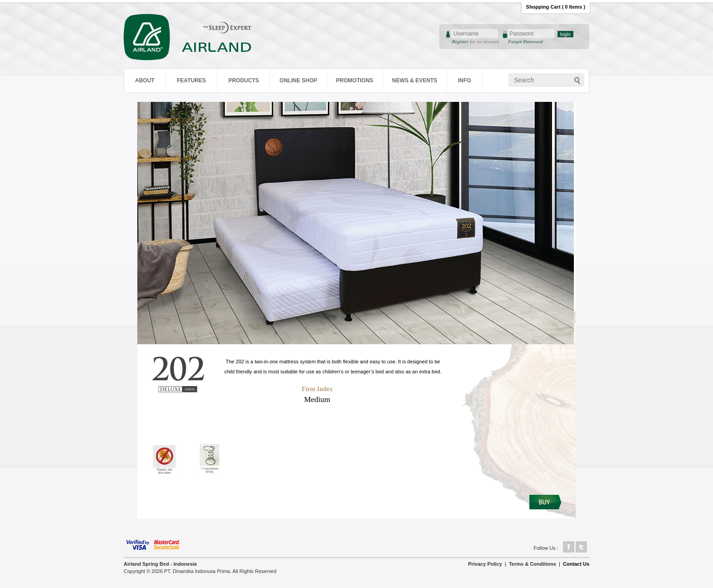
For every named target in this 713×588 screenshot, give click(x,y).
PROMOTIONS (355, 80)
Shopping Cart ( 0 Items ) (556, 7)
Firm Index (317, 389)
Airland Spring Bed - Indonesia (160, 564)
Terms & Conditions (532, 564)
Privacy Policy (485, 564)
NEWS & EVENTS (414, 80)
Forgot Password (526, 41)
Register (461, 41)
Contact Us (576, 564)
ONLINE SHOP (299, 80)
